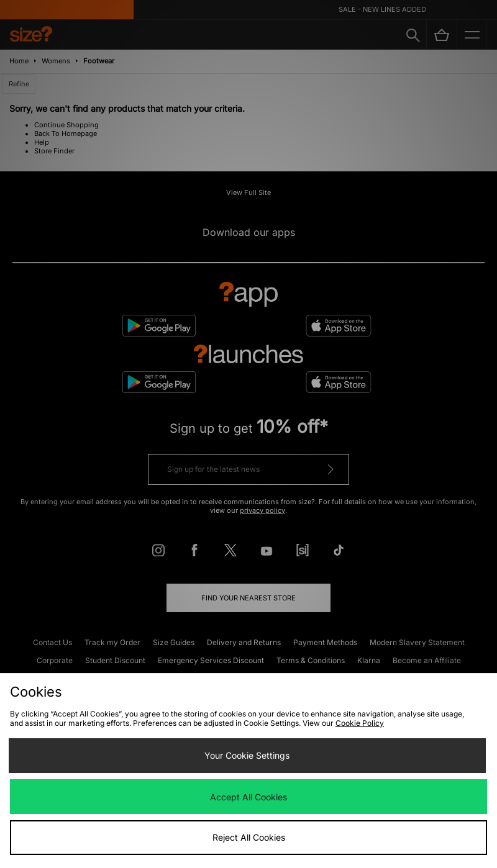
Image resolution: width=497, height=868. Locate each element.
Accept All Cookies (248, 797)
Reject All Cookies (249, 837)
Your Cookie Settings (247, 755)
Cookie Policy (360, 723)
